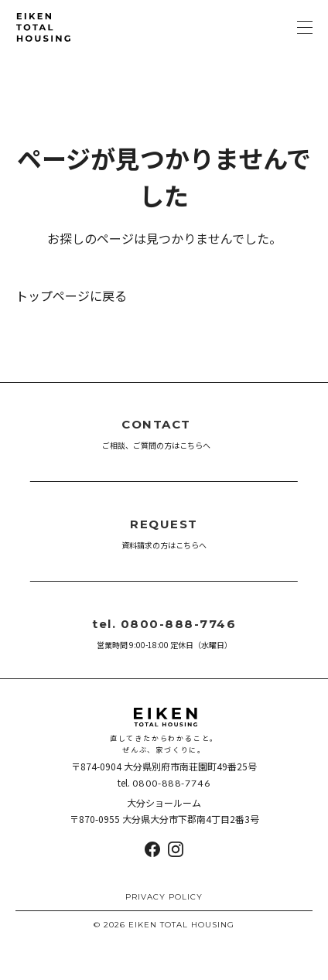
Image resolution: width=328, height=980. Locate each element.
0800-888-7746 (171, 783)
